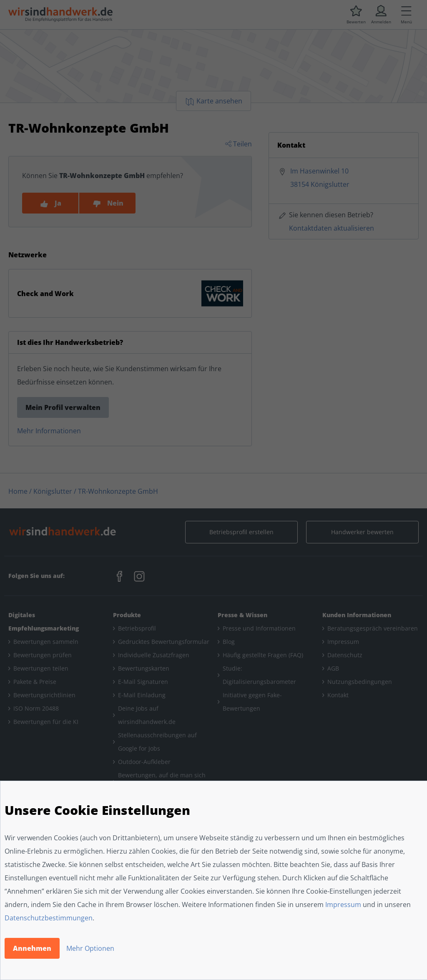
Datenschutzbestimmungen (49, 918)
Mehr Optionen (90, 948)
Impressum (343, 905)
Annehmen (32, 948)
